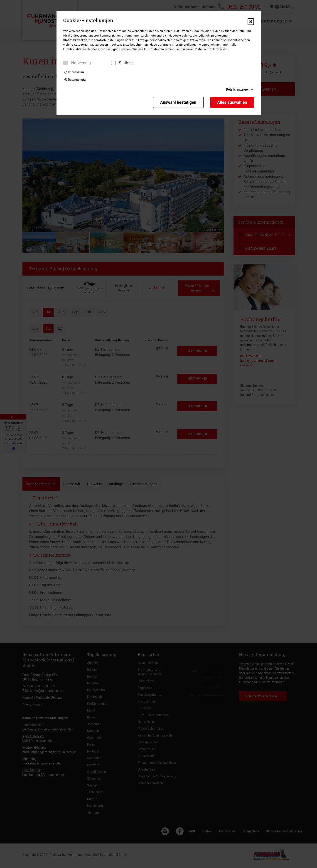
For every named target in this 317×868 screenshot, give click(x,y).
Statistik (122, 63)
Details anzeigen (238, 89)
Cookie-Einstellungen (88, 21)
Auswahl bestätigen (178, 102)
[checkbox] (66, 63)
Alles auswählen (232, 102)
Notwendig (77, 63)
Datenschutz (75, 80)
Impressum (74, 72)
